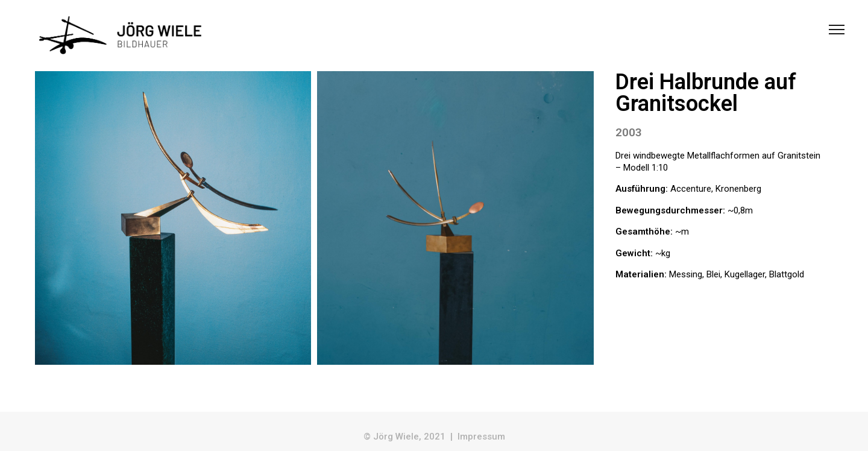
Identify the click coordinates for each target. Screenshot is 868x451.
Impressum (481, 437)
